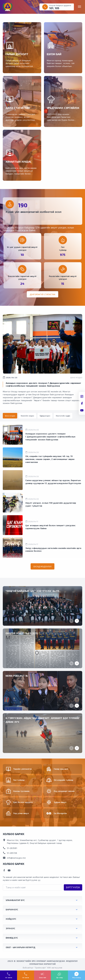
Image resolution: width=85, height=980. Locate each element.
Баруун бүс (12, 909)
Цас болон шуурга (23, 802)
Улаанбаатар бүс (15, 900)
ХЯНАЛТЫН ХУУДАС (19, 162)
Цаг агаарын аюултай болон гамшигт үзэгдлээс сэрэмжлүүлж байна (50, 527)
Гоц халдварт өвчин (64, 791)
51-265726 (10, 853)
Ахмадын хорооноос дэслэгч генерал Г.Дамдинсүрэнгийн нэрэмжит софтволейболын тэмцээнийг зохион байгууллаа (50, 436)
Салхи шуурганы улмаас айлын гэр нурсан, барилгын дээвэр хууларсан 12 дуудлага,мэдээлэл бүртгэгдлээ (53, 482)
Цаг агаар (60, 978)
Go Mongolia (60, 813)
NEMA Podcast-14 (17, 676)
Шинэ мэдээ (76, 378)
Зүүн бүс (10, 928)
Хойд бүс (11, 919)
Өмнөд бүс (12, 938)
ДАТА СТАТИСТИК (18, 108)
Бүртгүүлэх (73, 887)
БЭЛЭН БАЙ (54, 54)
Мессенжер (77, 978)
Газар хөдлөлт (61, 769)
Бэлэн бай (42, 978)
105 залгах (25, 978)
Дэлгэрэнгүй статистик (42, 294)
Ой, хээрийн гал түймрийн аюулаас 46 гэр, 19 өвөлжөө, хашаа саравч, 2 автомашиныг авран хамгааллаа (50, 459)
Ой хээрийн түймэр (64, 780)
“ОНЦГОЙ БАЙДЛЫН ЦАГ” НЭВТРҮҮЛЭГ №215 (32, 591)
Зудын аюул (60, 802)
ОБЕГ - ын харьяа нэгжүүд (21, 947)
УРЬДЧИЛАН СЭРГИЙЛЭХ (63, 108)
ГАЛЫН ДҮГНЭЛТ (17, 54)
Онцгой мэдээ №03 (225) (22, 633)
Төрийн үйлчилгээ (22, 769)
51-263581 (10, 848)
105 (57, 8)
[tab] (10, 416)
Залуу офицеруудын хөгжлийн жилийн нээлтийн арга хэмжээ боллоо (53, 549)
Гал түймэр (19, 780)
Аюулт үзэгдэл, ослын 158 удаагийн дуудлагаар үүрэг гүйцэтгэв (51, 504)
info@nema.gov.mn (14, 858)
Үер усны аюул (21, 813)
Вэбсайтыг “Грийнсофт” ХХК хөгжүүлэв (42, 968)
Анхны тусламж (21, 791)
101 (51, 8)
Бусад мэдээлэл (43, 566)
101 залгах (8, 978)
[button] (77, 621)
